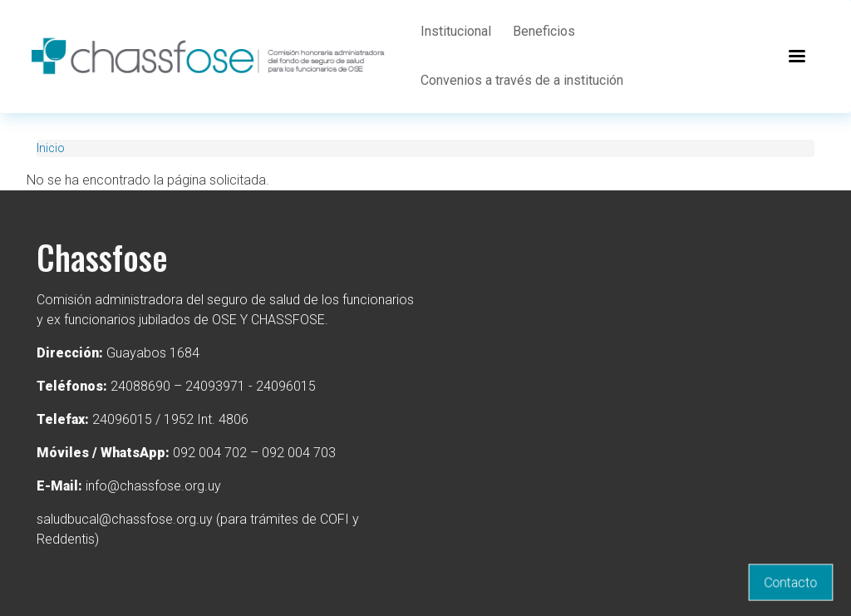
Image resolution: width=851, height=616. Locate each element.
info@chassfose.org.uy (153, 486)
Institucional (456, 31)
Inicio (51, 148)
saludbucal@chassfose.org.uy (125, 519)
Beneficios (544, 31)
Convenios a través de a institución (522, 80)
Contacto (791, 582)
